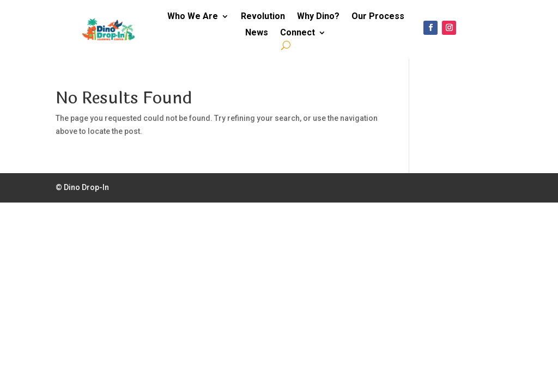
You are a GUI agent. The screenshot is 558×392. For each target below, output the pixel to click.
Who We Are (193, 17)
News (257, 33)
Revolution (263, 17)
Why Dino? (318, 17)
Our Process (378, 17)
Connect (298, 33)
